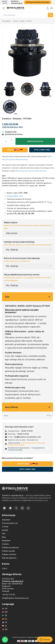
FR (5, 622)
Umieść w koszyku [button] (35, 141)
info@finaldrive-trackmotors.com (27, 437)
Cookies (5, 544)
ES (5, 619)
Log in (4, 568)
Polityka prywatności (10, 547)
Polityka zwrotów (9, 554)
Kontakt (5, 530)
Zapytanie (6, 520)
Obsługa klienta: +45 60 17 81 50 (5, 2)
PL (4, 626)
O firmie (5, 527)
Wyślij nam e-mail (42, 150)
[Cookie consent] (28, 508)
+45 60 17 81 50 (27, 431)
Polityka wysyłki (8, 551)
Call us (15, 150)
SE (5, 615)
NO (5, 612)
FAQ (4, 534)
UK (5, 608)
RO (5, 629)
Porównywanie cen (10, 523)
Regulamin (6, 540)
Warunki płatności (9, 558)
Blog (4, 537)
